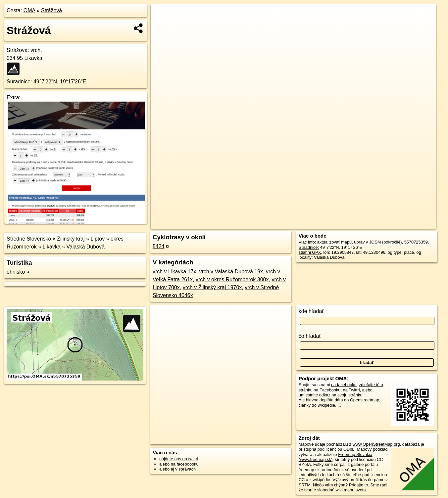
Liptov (98, 239)
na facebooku (344, 385)
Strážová (51, 10)
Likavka (52, 247)
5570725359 (416, 242)
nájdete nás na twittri (179, 459)
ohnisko (16, 272)
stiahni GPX (310, 252)
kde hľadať (311, 311)
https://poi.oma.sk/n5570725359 (406, 224)
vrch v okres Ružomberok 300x (232, 279)
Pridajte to (359, 485)
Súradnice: (19, 82)
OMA (29, 10)
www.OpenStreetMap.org (376, 444)
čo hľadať (310, 336)
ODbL (349, 449)
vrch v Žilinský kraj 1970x (212, 287)
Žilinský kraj (71, 239)
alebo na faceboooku (179, 464)
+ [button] (162, 16)
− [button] (162, 26)
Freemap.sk (356, 224)
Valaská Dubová (86, 247)
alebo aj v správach (177, 469)
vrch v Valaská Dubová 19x (231, 272)
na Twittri (351, 390)
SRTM (305, 485)
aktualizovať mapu (334, 242)
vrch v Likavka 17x (174, 272)
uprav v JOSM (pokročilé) (378, 242)
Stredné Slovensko (29, 239)
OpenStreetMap (322, 224)
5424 (159, 246)
